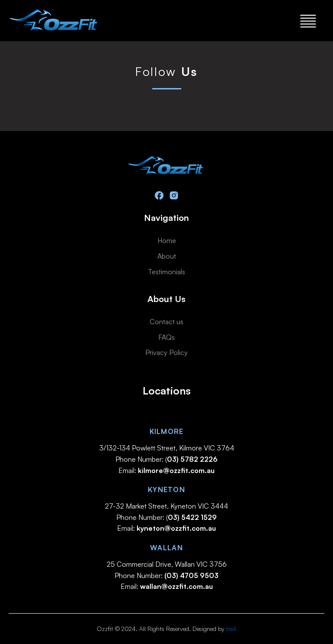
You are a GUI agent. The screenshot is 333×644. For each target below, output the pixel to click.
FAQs (166, 337)
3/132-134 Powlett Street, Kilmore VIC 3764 (167, 448)
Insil (231, 629)
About (167, 256)
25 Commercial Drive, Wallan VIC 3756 (167, 564)
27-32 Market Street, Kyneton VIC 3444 (166, 506)
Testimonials (166, 272)
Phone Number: (166, 575)
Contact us (166, 322)
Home (167, 240)
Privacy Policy (166, 352)
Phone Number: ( (166, 459)
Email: (166, 470)
